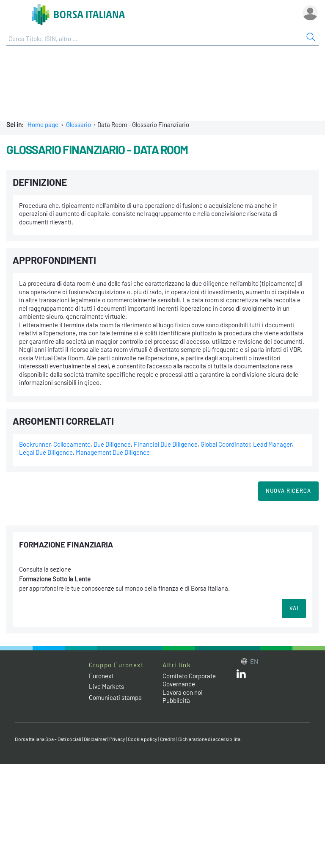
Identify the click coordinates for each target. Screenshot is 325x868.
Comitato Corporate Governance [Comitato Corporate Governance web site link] (189, 680)
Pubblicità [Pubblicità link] (176, 700)
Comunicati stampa (115, 697)
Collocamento (72, 444)
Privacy (117, 739)
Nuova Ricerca (288, 491)
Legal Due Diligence (46, 452)
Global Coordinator (225, 444)
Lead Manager (272, 444)
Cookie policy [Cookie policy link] (143, 739)
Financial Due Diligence (166, 444)
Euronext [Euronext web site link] (101, 676)
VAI (294, 608)
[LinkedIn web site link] (241, 676)
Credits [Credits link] (168, 739)
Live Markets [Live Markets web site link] (106, 686)
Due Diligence (112, 444)
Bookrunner (35, 444)
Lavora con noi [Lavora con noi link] (183, 692)
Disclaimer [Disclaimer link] (95, 739)
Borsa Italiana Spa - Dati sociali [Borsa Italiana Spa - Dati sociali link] (48, 739)
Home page (43, 124)
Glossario (78, 124)
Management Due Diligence (113, 452)
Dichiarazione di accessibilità (209, 739)
